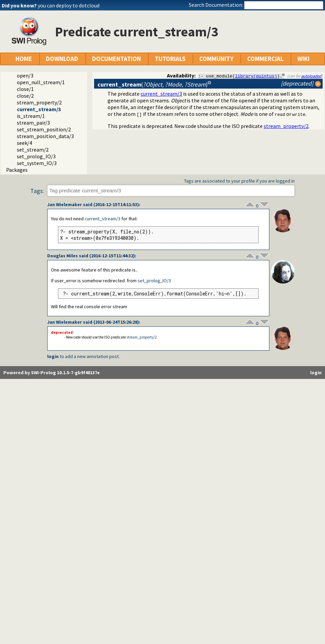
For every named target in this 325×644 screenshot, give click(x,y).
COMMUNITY (216, 59)
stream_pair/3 (33, 123)
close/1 (25, 89)
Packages (17, 170)
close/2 (25, 96)
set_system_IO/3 (37, 163)
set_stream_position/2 (44, 129)
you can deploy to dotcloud (69, 5)
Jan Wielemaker (65, 204)
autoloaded (311, 76)
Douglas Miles (63, 256)
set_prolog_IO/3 (36, 156)
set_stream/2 (33, 150)
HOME (24, 59)
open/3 (25, 75)
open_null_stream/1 (41, 82)
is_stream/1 (31, 116)
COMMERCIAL (265, 59)
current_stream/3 (39, 109)
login (53, 356)
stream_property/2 (39, 102)
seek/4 (24, 143)
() (153, 84)
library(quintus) (256, 76)
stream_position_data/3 (45, 136)
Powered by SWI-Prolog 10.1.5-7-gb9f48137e (52, 373)
